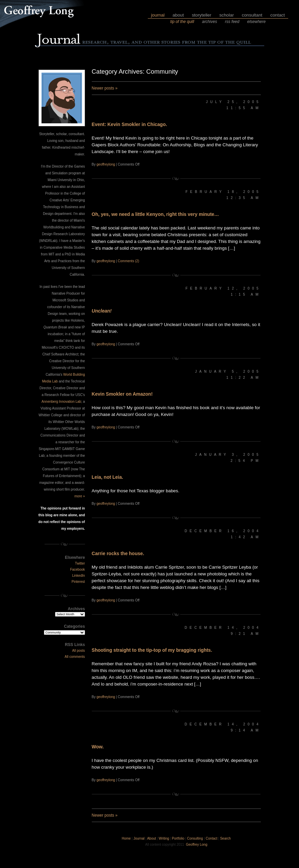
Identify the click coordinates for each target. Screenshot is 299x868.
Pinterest (78, 582)
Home (126, 838)
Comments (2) (128, 261)
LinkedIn (79, 576)
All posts (79, 651)
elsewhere (257, 22)
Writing (164, 838)
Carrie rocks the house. (118, 553)
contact (278, 15)
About (152, 838)
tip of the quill (182, 22)
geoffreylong (106, 164)
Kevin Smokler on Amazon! (122, 394)
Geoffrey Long (197, 845)
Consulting (195, 838)
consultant (252, 15)
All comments (75, 657)
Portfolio (178, 838)
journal (158, 15)
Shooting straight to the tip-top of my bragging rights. (152, 650)
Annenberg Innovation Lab (61, 402)
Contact (212, 838)
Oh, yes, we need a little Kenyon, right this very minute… (155, 214)
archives (209, 22)
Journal (139, 838)
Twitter (80, 563)
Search (225, 838)
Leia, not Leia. (107, 477)
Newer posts (105, 88)
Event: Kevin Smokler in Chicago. (129, 124)
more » (79, 496)
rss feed (232, 22)
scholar (227, 15)
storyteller (201, 15)
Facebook (78, 569)
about (178, 15)
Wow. (98, 747)
